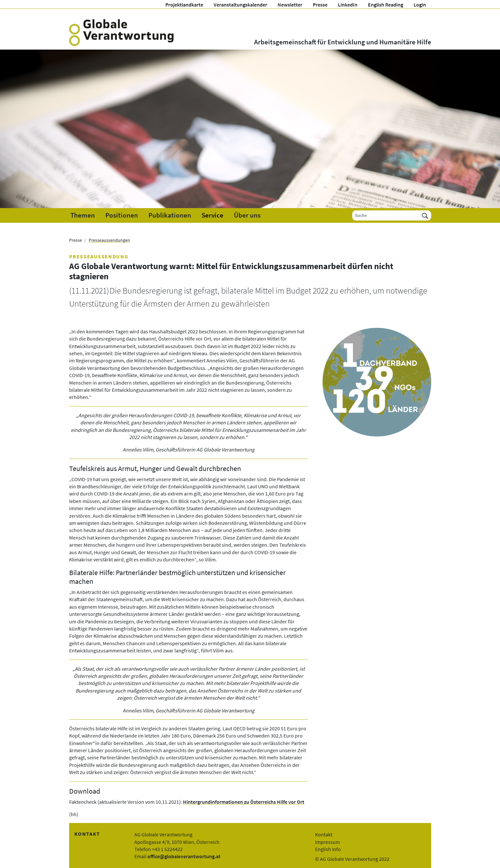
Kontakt (324, 834)
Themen (83, 215)
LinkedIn (348, 5)
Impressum (327, 842)
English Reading (386, 5)
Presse (320, 5)
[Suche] (386, 215)
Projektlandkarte (184, 5)
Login (420, 5)
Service (212, 215)
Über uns (247, 215)
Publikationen (170, 215)
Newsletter (290, 5)
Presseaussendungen (109, 240)
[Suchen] (425, 215)
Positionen (122, 215)
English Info (328, 849)
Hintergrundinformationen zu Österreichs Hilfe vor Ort (244, 802)
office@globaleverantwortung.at (184, 856)
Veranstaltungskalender (240, 5)
